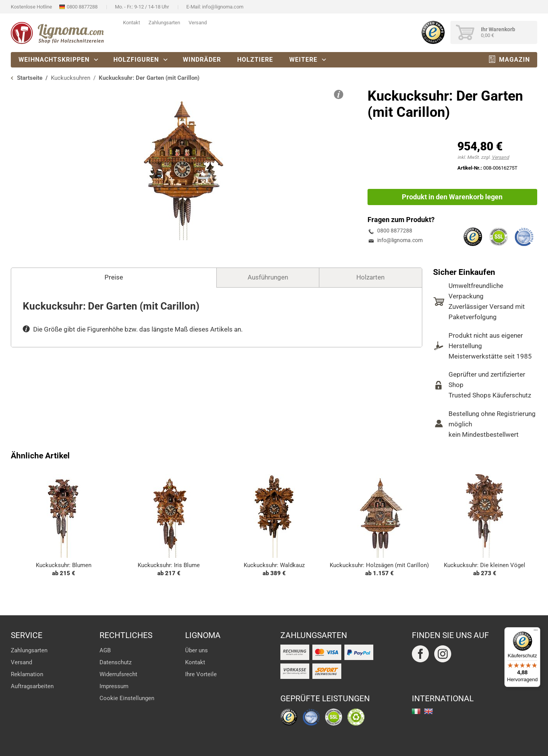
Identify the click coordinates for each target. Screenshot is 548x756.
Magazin (514, 60)
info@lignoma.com (223, 7)
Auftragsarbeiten (32, 686)
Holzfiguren (136, 60)
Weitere (303, 60)
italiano (416, 711)
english (428, 711)
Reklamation (27, 674)
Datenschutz (116, 662)
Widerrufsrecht (118, 674)
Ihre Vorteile (201, 674)
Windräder (202, 60)
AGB (105, 650)
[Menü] (536, 632)
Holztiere (255, 60)
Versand (198, 23)
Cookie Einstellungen (127, 698)
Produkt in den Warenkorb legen (452, 197)
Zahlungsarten (164, 23)
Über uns (196, 650)
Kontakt (132, 23)
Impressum (114, 686)
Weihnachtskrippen (54, 60)
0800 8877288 (82, 7)
